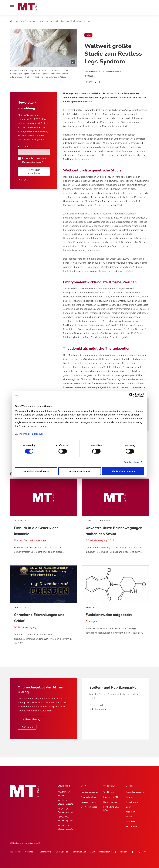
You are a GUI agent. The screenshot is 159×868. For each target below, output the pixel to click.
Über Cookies (62, 852)
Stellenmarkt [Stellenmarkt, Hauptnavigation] (64, 786)
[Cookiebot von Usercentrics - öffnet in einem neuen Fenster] (131, 395)
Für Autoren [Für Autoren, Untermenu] (132, 827)
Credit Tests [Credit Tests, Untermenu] (109, 792)
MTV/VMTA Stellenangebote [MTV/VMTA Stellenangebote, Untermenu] (65, 827)
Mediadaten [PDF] (107, 852)
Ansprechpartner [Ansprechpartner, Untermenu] (88, 797)
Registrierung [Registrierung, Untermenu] (132, 802)
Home (14, 21)
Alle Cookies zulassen (123, 471)
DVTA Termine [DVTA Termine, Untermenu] (110, 802)
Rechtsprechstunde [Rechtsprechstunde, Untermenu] (89, 792)
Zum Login (27, 727)
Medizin (88, 35)
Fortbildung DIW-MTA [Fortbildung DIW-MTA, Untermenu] (112, 809)
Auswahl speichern (80, 471)
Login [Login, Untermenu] (129, 807)
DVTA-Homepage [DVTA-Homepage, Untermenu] (89, 807)
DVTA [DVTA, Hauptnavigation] (83, 786)
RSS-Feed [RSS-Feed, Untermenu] (131, 822)
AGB (93, 852)
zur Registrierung (31, 719)
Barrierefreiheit (79, 852)
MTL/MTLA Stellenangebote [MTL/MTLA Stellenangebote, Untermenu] (65, 811)
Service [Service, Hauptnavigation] (129, 786)
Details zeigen (131, 462)
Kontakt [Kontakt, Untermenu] (130, 797)
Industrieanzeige (98, 709)
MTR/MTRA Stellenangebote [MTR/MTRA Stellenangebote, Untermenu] (65, 819)
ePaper (123, 852)
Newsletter (30, 852)
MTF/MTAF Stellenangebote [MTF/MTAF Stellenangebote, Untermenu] (65, 802)
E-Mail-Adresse (25, 147)
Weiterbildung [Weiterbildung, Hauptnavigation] (110, 786)
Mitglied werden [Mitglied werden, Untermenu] (88, 802)
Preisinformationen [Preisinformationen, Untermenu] (135, 792)
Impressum (37, 434)
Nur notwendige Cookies (36, 471)
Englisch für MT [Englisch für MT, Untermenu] (111, 797)
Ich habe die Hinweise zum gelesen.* (35, 160)
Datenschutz (22, 434)
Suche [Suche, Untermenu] (129, 817)
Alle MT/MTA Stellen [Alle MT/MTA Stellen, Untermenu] (64, 794)
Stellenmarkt (96, 705)
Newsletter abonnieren (34, 171)
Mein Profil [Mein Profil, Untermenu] (131, 812)
